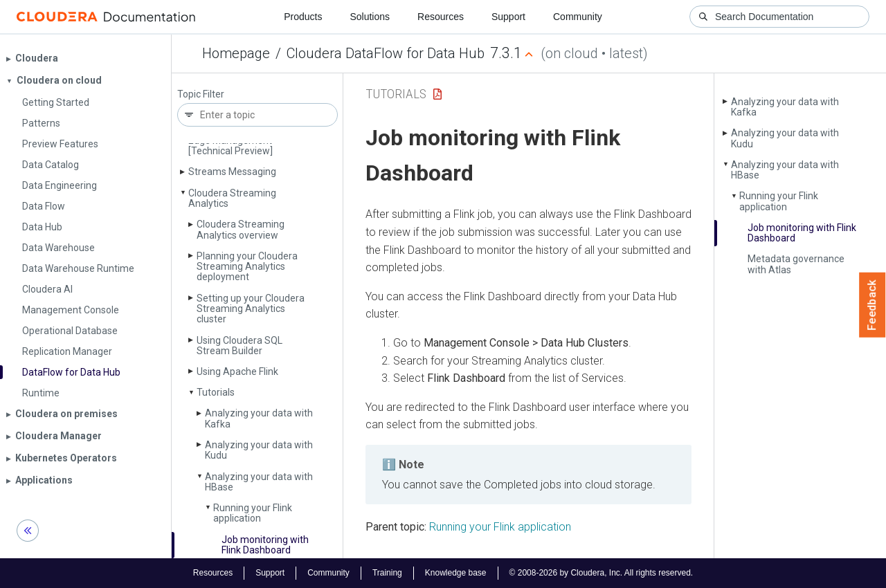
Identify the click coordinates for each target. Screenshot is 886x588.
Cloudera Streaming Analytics (232, 198)
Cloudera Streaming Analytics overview (241, 229)
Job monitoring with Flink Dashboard (265, 545)
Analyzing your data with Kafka (259, 418)
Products (303, 17)
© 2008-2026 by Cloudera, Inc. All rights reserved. (602, 573)
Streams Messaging (232, 172)
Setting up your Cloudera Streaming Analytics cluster (251, 309)
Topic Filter (201, 94)
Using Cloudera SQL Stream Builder (239, 346)
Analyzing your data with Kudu (259, 450)
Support (508, 17)
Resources (441, 17)
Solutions (370, 17)
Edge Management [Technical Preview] (230, 146)
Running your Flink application (253, 513)
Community (578, 17)
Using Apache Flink (237, 371)
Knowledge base (456, 573)
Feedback (873, 305)
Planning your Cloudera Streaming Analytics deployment (247, 267)
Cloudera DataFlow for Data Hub (386, 53)
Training (387, 573)
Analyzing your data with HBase (259, 482)
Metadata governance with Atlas (796, 264)
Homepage (236, 53)
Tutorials (216, 392)
